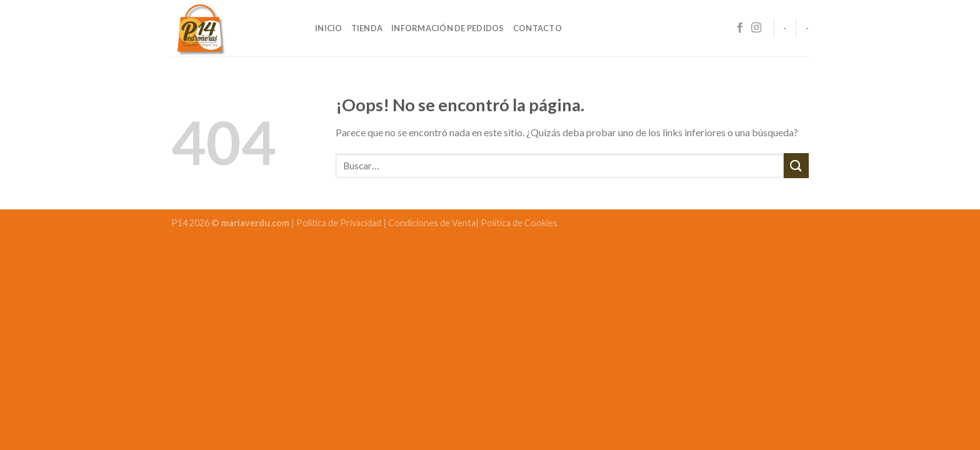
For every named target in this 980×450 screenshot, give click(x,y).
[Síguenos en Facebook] (740, 28)
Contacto (537, 28)
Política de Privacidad (340, 223)
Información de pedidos (448, 28)
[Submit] (796, 165)
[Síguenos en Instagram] (756, 28)
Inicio (329, 28)
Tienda (367, 28)
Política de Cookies (519, 223)
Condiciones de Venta (432, 223)
